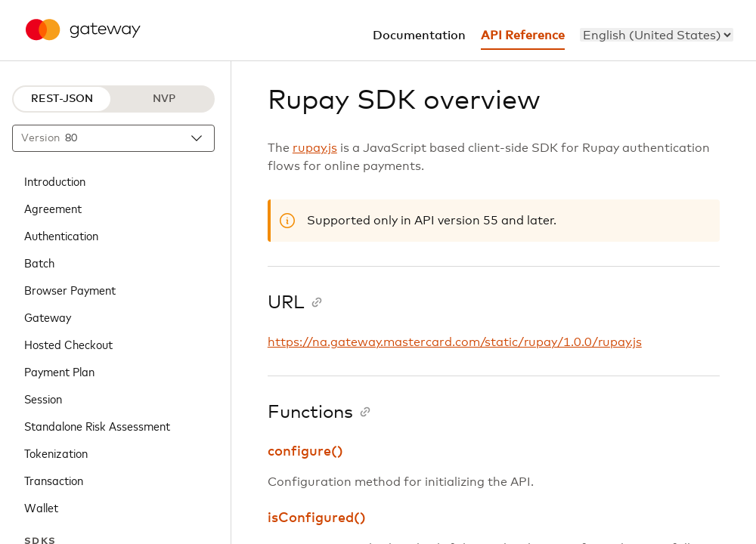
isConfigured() (317, 518)
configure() (305, 452)
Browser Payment (70, 289)
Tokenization (56, 453)
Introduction (55, 181)
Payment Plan (59, 371)
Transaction (54, 480)
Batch (39, 262)
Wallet (41, 507)
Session (43, 398)
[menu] (657, 35)
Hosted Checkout (68, 344)
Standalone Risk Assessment (97, 425)
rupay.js (315, 148)
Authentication (61, 235)
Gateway (48, 317)
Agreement (53, 208)
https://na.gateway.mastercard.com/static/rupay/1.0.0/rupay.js (455, 342)
